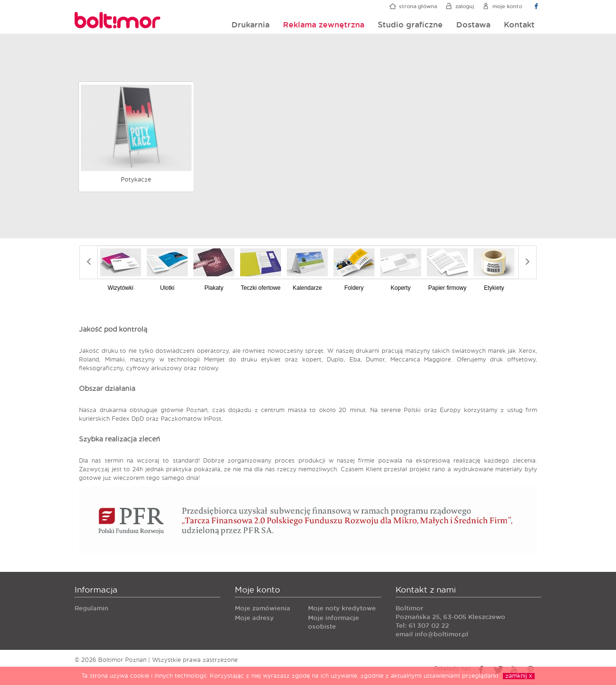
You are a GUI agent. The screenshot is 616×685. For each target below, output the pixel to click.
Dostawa (473, 25)
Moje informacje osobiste (334, 623)
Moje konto (507, 6)
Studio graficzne (410, 25)
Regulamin (91, 609)
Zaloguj (465, 6)
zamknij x (519, 676)
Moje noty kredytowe (342, 609)
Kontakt (519, 25)
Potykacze (136, 180)
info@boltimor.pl (442, 635)
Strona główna (418, 6)
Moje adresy (254, 618)
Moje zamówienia (263, 609)
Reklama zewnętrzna (324, 25)
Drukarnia (250, 25)
